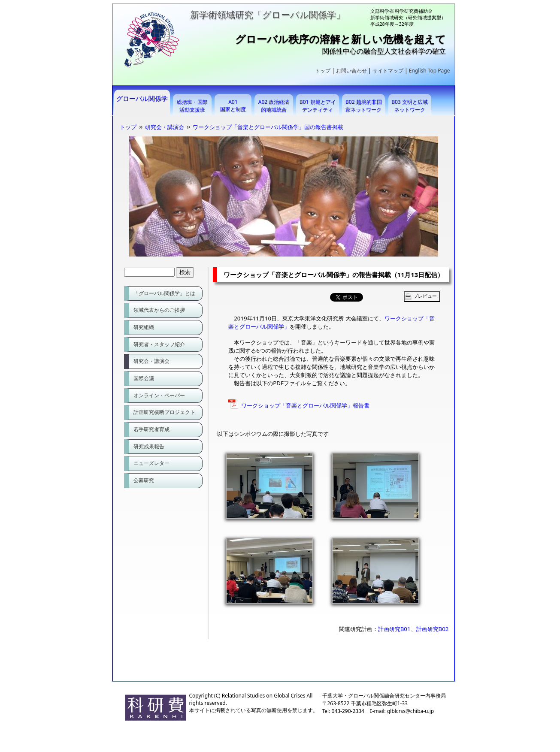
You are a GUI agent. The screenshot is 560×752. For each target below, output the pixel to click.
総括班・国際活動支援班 (192, 106)
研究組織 (144, 327)
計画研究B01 (394, 629)
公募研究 (144, 480)
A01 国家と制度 (233, 106)
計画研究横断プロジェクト (164, 412)
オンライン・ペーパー (159, 395)
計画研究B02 (433, 629)
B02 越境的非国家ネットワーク (364, 106)
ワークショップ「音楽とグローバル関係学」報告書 (305, 405)
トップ (323, 71)
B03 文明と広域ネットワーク (410, 106)
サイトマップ (388, 71)
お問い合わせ (351, 71)
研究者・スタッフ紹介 (159, 344)
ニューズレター (151, 463)
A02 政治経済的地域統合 (274, 106)
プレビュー (425, 296)
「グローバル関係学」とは (164, 293)
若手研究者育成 (151, 429)
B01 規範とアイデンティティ (318, 106)
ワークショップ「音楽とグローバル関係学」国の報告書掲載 (268, 127)
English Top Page (430, 71)
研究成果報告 (149, 446)
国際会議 (144, 378)
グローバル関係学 (142, 98)
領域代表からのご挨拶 (159, 310)
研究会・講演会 (165, 127)
